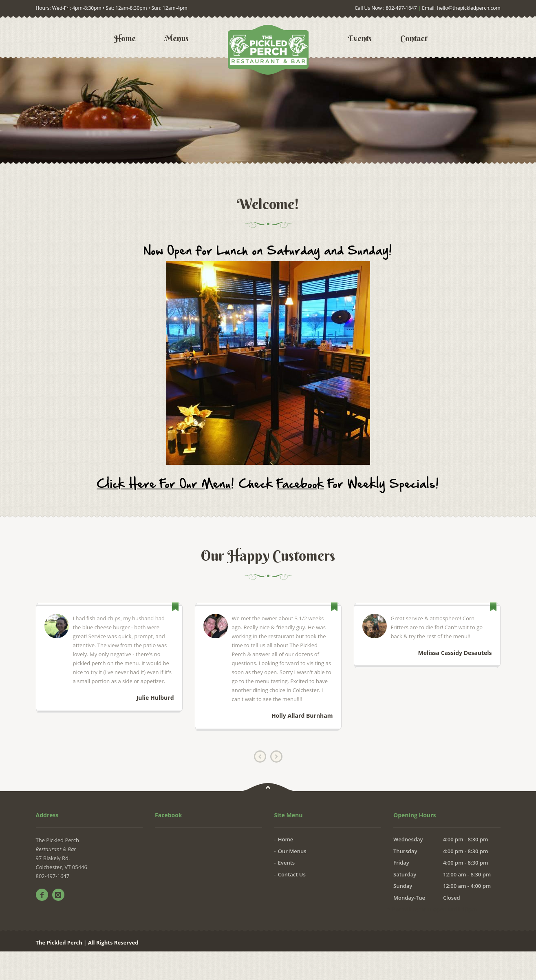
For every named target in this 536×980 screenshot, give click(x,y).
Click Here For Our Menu (164, 483)
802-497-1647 (401, 8)
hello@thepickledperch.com (469, 8)
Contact (414, 38)
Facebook (301, 483)
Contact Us (292, 874)
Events (360, 38)
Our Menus (292, 851)
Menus (176, 38)
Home (125, 38)
